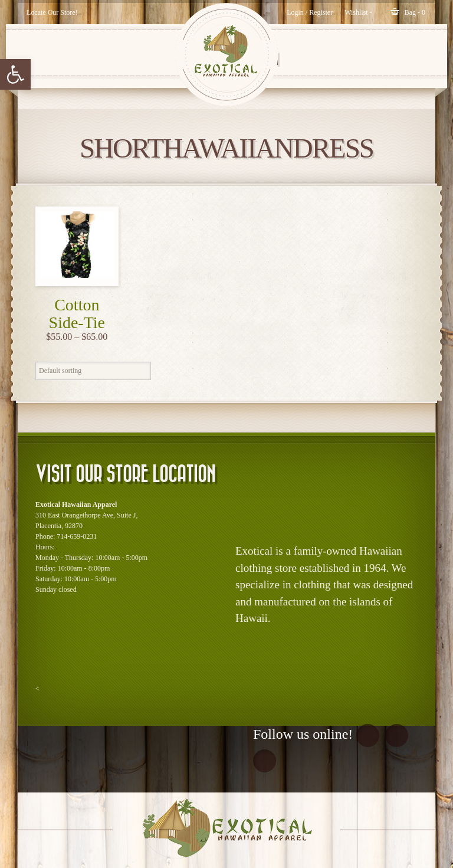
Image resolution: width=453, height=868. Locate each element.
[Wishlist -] (358, 12)
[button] (15, 74)
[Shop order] (93, 371)
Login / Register (310, 12)
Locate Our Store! (52, 12)
